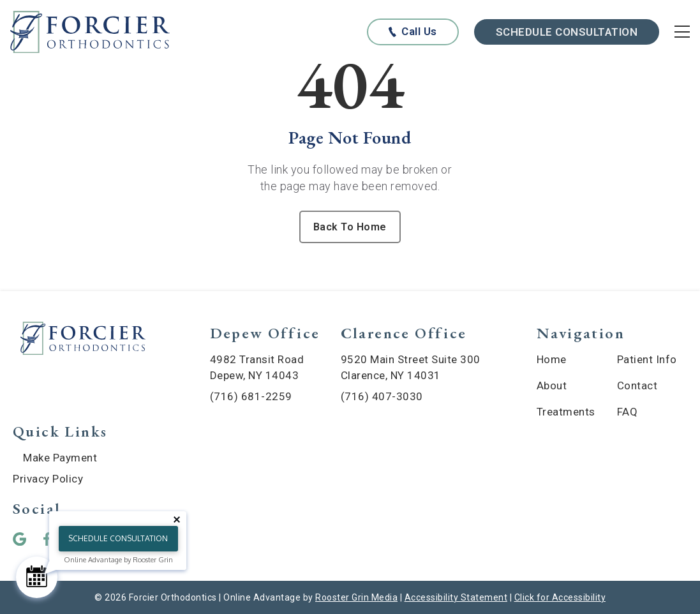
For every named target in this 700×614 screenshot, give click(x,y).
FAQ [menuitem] (628, 412)
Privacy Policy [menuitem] (48, 479)
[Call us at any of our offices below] (413, 32)
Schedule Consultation (118, 538)
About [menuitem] (552, 386)
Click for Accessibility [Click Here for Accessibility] (560, 597)
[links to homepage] (90, 32)
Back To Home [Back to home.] (350, 227)
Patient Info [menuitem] (647, 359)
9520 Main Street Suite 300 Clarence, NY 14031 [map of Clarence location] (411, 367)
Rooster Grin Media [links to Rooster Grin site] (356, 597)
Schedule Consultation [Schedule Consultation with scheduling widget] (567, 32)
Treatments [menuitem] (566, 412)
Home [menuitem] (552, 359)
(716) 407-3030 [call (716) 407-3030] (382, 396)
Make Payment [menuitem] (60, 458)
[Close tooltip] (177, 520)
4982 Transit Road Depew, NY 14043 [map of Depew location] (257, 367)
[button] (24, 539)
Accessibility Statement (456, 597)
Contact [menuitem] (637, 386)
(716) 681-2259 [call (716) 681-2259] (251, 396)
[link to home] (83, 341)
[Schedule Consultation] (37, 577)
